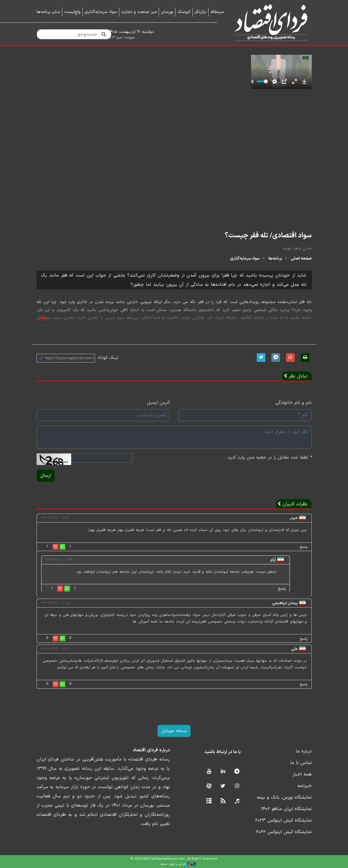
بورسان (167, 12)
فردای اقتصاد (269, 22)
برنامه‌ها (275, 259)
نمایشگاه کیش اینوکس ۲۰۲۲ (284, 832)
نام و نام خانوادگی (294, 403)
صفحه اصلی (301, 259)
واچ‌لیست (72, 12)
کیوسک (184, 12)
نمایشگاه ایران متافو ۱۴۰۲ (286, 809)
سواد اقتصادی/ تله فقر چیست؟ (268, 236)
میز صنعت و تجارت (139, 12)
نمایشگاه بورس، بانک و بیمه (284, 797)
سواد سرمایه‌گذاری (101, 12)
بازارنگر (200, 12)
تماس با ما (301, 763)
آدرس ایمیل (158, 403)
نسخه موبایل (174, 731)
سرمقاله (217, 12)
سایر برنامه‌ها (48, 12)
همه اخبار (302, 774)
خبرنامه (305, 786)
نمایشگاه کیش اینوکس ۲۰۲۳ (283, 820)
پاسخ (304, 547)
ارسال (46, 476)
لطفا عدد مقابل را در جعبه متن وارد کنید (270, 457)
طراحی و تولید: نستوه (178, 864)
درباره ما (304, 751)
